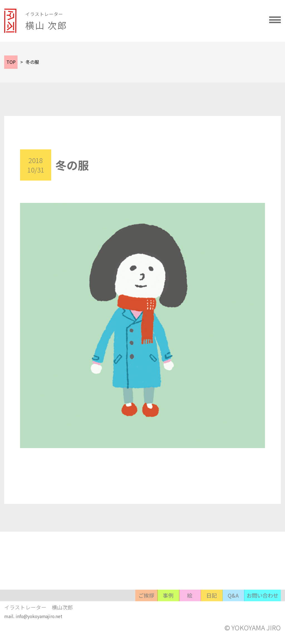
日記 (178, 616)
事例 (106, 616)
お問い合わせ (257, 616)
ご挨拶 (70, 616)
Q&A (214, 616)
